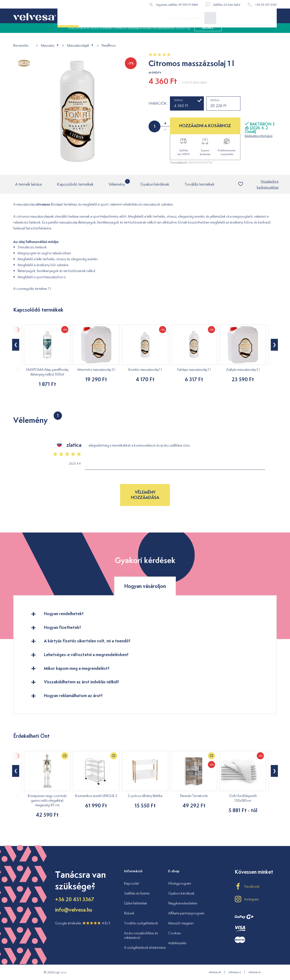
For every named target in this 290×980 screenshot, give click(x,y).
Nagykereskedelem (183, 903)
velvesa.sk (215, 972)
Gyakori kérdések (155, 184)
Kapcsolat (132, 883)
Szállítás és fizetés (137, 893)
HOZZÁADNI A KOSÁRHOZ (205, 126)
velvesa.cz (235, 972)
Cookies (175, 933)
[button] (16, 345)
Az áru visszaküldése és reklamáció (141, 935)
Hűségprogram (180, 883)
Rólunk (129, 913)
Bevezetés (21, 46)
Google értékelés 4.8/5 (83, 923)
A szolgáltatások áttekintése (145, 948)
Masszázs (48, 46)
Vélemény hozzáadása (145, 495)
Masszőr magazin (181, 923)
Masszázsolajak (78, 46)
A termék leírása (28, 184)
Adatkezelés (177, 943)
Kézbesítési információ (259, 136)
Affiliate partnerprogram (186, 913)
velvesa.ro (255, 972)
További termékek (199, 184)
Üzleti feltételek (136, 903)
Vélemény (117, 183)
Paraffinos (109, 46)
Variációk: (158, 103)
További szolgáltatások (141, 923)
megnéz (208, 33)
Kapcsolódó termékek (75, 184)
